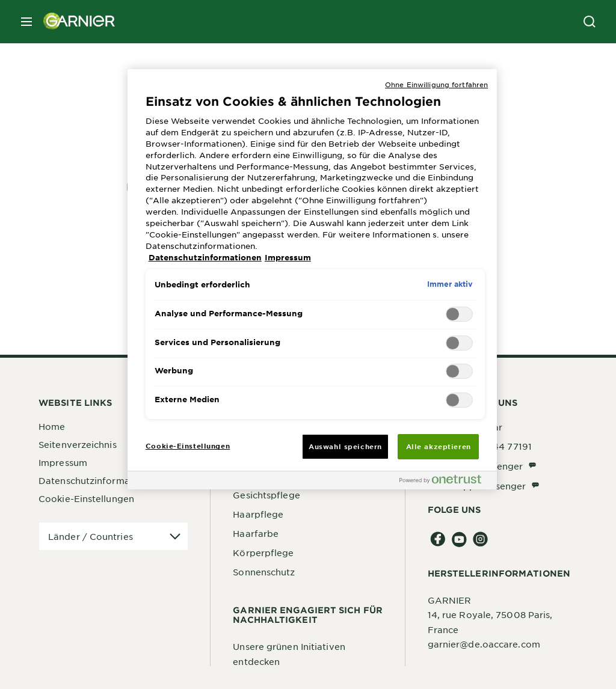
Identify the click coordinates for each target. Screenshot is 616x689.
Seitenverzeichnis (78, 444)
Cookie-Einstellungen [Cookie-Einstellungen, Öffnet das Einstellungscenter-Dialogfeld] (188, 446)
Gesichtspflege (266, 495)
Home (52, 426)
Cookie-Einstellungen (86, 498)
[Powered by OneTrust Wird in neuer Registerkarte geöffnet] (445, 482)
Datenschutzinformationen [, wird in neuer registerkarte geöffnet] (205, 257)
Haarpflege (258, 514)
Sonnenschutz (264, 572)
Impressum (63, 462)
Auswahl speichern (345, 446)
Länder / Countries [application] (91, 536)
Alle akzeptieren (439, 446)
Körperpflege (263, 553)
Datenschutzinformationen (98, 480)
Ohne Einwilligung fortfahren (436, 84)
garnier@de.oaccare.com (484, 644)
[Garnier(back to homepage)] (75, 22)
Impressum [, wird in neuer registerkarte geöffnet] (288, 257)
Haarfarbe (256, 533)
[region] (312, 280)
